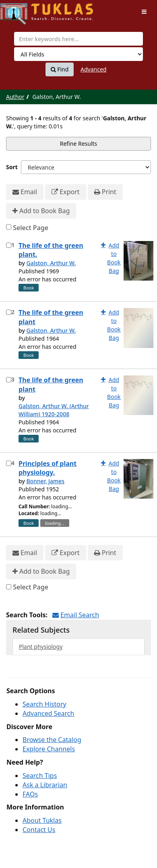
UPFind (20, 10)
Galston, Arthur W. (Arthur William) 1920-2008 (54, 410)
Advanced (93, 69)
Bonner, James (45, 481)
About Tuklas (42, 820)
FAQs (30, 794)
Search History (44, 704)
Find (60, 69)
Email (25, 192)
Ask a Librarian (45, 785)
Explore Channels (49, 749)
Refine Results (79, 144)
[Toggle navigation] (144, 12)
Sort (12, 167)
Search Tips (40, 776)
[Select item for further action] (9, 245)
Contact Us (39, 830)
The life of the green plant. (51, 250)
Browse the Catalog (52, 740)
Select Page (31, 228)
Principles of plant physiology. (48, 468)
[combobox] (78, 39)
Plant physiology (41, 647)
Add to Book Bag (41, 211)
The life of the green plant (51, 317)
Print (105, 192)
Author (15, 97)
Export (65, 192)
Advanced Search (48, 713)
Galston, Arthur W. (51, 263)
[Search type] (78, 54)
